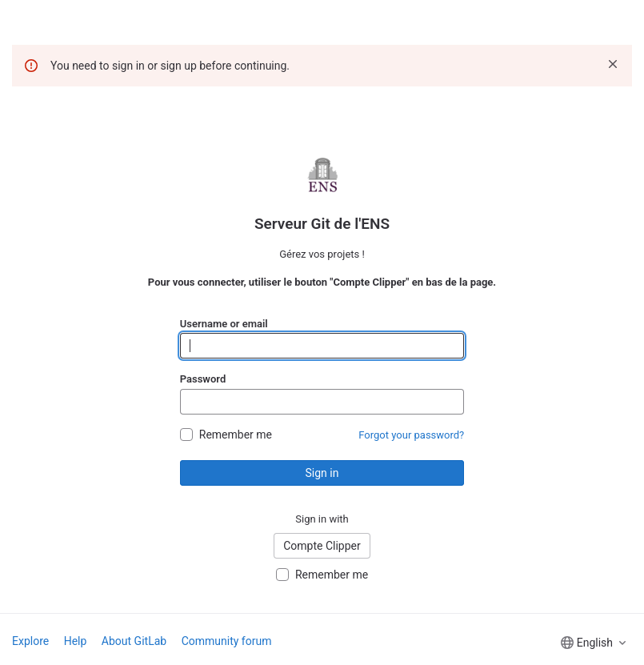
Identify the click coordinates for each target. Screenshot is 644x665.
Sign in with (322, 519)
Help (76, 641)
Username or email (224, 324)
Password (203, 379)
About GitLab (134, 641)
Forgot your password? (411, 435)
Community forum (227, 641)
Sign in (322, 473)
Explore (30, 641)
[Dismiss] (613, 64)
